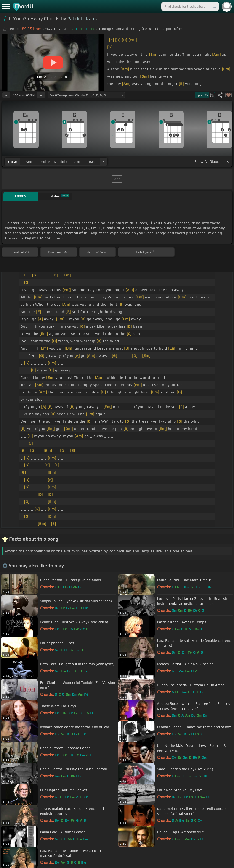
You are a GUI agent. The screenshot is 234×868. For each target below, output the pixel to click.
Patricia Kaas (82, 19)
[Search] (214, 6)
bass (93, 162)
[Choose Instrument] (104, 162)
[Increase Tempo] (41, 95)
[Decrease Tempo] (6, 95)
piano (29, 162)
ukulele (45, 162)
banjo (77, 162)
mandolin (61, 162)
